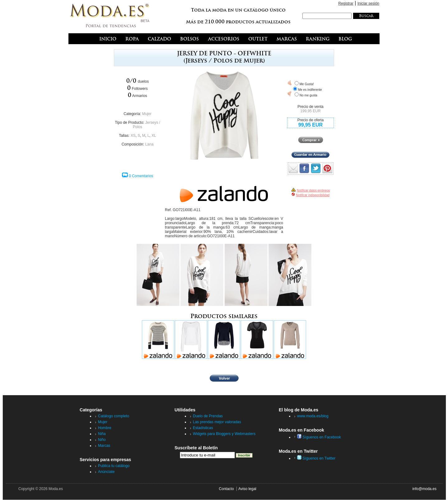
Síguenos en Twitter (316, 458)
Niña (102, 434)
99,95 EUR (310, 125)
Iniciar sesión (368, 3)
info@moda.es (424, 489)
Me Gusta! (307, 84)
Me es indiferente (310, 90)
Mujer (147, 114)
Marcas (104, 446)
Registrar (346, 3)
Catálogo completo (114, 416)
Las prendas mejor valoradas (217, 422)
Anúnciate (106, 472)
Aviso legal (247, 489)
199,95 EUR (310, 111)
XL (154, 136)
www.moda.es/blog (313, 416)
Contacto (226, 489)
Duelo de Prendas (208, 416)
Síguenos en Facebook (319, 437)
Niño (102, 440)
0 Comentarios (141, 176)
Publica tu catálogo (114, 466)
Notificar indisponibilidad (313, 195)
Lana (149, 144)
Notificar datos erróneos (313, 190)
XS (133, 136)
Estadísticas (203, 428)
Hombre (105, 428)
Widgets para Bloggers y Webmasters (224, 434)
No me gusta (308, 95)
